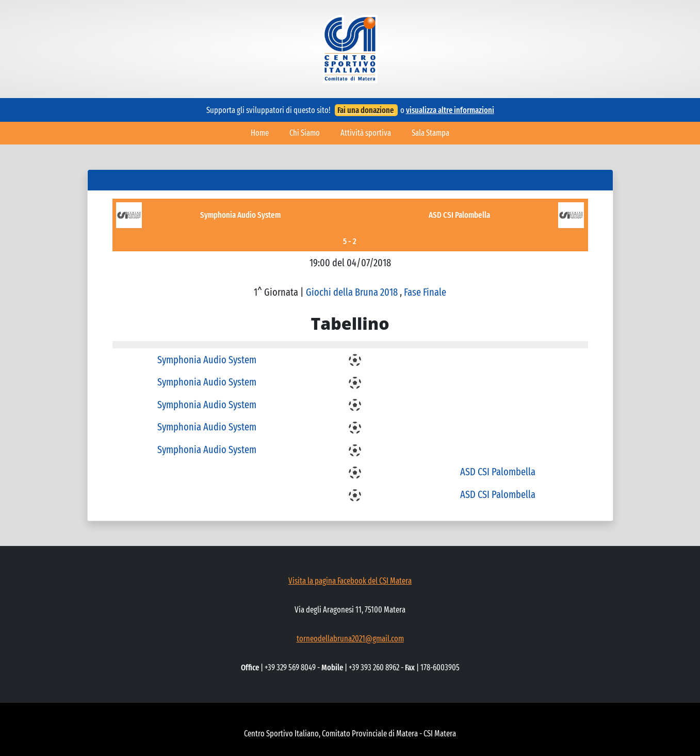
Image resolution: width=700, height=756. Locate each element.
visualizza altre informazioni (450, 110)
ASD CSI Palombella (459, 215)
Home (260, 133)
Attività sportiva (366, 133)
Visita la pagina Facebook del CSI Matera (350, 581)
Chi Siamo (305, 133)
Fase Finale (425, 292)
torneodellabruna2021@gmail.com (350, 639)
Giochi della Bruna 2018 (353, 292)
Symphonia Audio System (240, 215)
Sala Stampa (430, 133)
